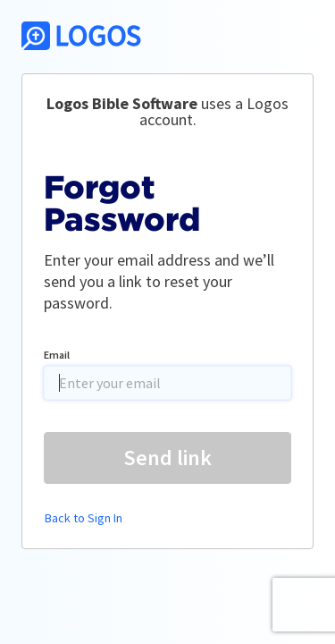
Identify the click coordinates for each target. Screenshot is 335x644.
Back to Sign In (84, 518)
